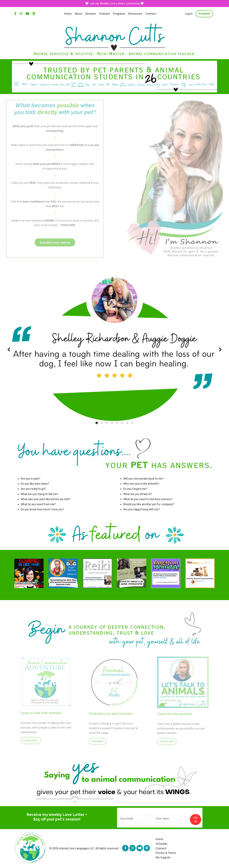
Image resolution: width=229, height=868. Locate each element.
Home (68, 14)
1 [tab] (97, 423)
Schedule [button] (204, 14)
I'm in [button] (196, 820)
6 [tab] (122, 423)
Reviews (91, 14)
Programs (119, 14)
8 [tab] (132, 423)
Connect (151, 14)
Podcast (105, 14)
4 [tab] (112, 423)
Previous (9, 349)
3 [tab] (107, 423)
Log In (189, 14)
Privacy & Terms (166, 853)
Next (220, 349)
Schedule (161, 844)
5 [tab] (117, 423)
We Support (163, 858)
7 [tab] (127, 423)
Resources (136, 14)
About (78, 14)
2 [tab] (102, 423)
